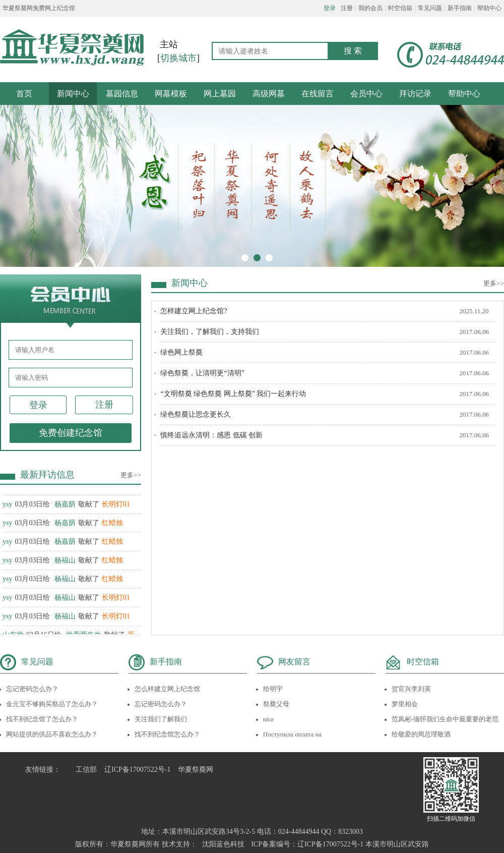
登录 (330, 8)
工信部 (86, 770)
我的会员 (370, 8)
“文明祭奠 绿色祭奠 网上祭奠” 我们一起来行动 (233, 394)
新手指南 (460, 8)
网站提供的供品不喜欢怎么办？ (52, 734)
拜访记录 (415, 94)
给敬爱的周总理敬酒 (421, 734)
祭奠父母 (276, 704)
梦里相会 (405, 704)
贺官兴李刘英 (411, 689)
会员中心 (366, 94)
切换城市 (178, 58)
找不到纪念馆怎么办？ (167, 734)
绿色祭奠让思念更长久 (196, 414)
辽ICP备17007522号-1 (137, 770)
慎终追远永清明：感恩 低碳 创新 (211, 435)
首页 (24, 94)
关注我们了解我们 (161, 719)
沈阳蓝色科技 (223, 844)
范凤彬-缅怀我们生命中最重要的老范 (445, 719)
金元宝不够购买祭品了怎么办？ (52, 704)
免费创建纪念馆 (71, 433)
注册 (347, 8)
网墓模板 (171, 94)
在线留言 (318, 94)
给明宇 (273, 689)
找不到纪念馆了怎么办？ (42, 719)
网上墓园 (220, 94)
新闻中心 (73, 94)
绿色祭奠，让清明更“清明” (202, 373)
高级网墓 (269, 94)
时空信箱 (400, 8)
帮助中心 (489, 8)
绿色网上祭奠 (181, 352)
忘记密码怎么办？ (32, 689)
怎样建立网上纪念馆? (194, 311)
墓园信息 (122, 94)
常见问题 (430, 8)
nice (269, 719)
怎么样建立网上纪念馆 (167, 689)
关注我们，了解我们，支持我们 (210, 332)
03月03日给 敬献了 (66, 507)
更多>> (131, 475)
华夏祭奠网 (196, 770)
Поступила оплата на (292, 734)
